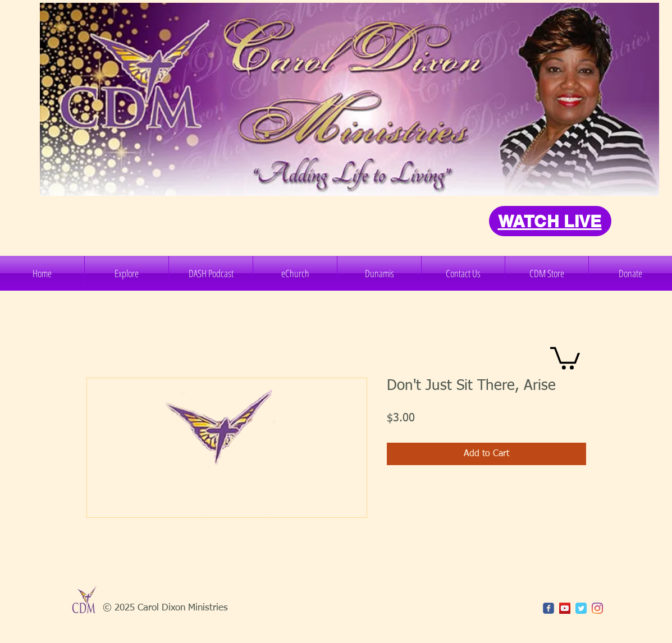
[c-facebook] (548, 608)
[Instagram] (597, 608)
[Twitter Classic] (581, 608)
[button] (127, 273)
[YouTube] (565, 608)
